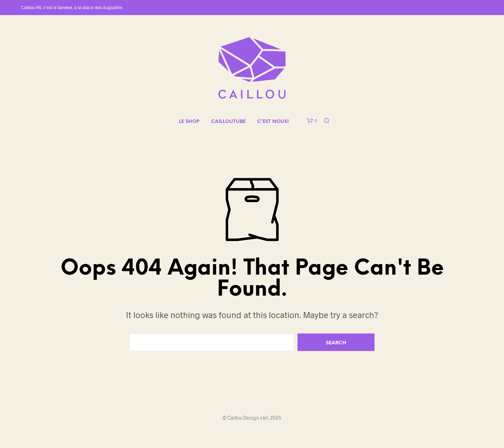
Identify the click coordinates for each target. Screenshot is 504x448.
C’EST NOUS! (273, 122)
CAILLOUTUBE (228, 122)
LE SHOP (189, 122)
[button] (312, 121)
